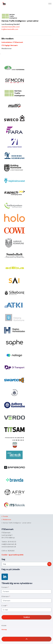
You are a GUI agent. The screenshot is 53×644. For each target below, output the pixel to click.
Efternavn (6, 596)
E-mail (4, 606)
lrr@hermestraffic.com (10, 29)
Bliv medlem (8, 39)
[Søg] (26, 564)
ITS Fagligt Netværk (10, 45)
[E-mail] (26, 610)
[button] (49, 564)
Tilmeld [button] (26, 617)
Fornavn (5, 587)
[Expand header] (50, 4)
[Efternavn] (26, 601)
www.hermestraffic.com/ (11, 27)
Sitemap (4, 630)
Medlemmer (7, 49)
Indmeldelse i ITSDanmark (12, 42)
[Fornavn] (26, 591)
